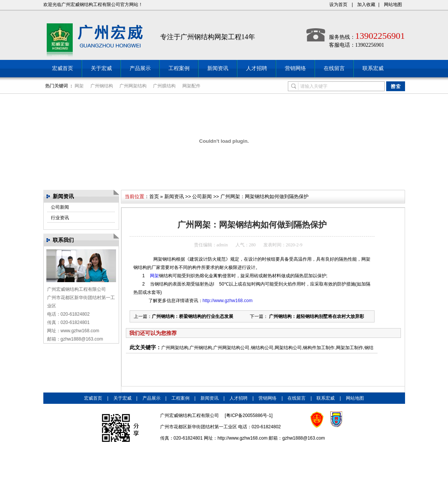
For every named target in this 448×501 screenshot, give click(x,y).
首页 (154, 196)
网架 (79, 86)
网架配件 (191, 86)
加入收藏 (366, 5)
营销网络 (295, 68)
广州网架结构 (133, 86)
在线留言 (334, 68)
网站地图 (393, 5)
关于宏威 (101, 68)
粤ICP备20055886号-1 (249, 415)
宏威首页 (63, 68)
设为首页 (338, 5)
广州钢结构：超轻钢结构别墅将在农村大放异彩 (316, 316)
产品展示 (140, 68)
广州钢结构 (102, 86)
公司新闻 (60, 207)
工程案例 (179, 68)
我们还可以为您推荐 (153, 333)
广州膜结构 (164, 86)
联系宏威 (373, 68)
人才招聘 (257, 68)
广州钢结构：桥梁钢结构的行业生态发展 (193, 316)
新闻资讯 (218, 68)
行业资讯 (60, 218)
